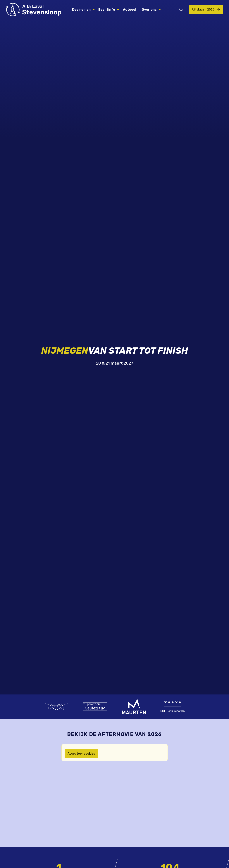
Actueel (130, 10)
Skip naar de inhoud (0, 0)
